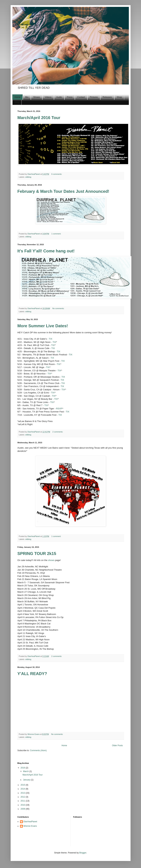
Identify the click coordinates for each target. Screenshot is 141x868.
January (27, 780)
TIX (51, 339)
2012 (23, 797)
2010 (23, 805)
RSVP (59, 409)
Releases (107, 97)
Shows (37, 97)
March (26, 771)
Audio (59, 97)
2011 (23, 801)
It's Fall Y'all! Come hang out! (46, 251)
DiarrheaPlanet (30, 822)
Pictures (94, 97)
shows (51, 560)
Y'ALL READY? (32, 674)
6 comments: (57, 174)
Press (70, 97)
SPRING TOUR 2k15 (37, 554)
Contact (81, 97)
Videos (48, 97)
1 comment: (56, 234)
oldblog (28, 177)
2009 (23, 809)
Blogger (83, 853)
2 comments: (58, 432)
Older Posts (117, 745)
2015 (23, 785)
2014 (23, 789)
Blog (17, 102)
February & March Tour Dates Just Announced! (63, 191)
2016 (23, 768)
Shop (119, 97)
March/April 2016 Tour (39, 118)
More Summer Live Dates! (43, 326)
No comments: (59, 308)
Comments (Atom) (38, 750)
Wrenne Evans (30, 826)
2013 (23, 793)
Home (18, 97)
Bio (27, 97)
